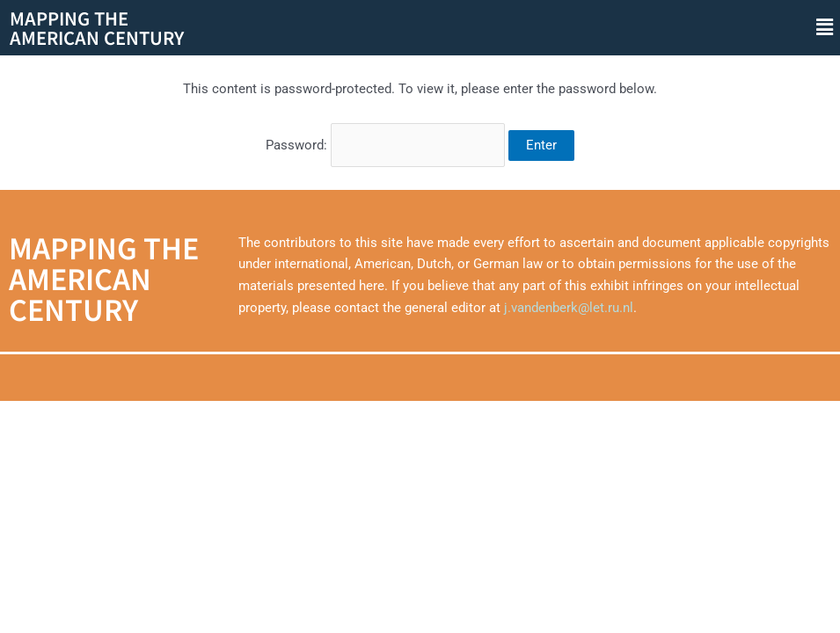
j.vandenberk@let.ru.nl (569, 308)
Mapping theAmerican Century (97, 28)
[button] (825, 27)
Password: (385, 145)
